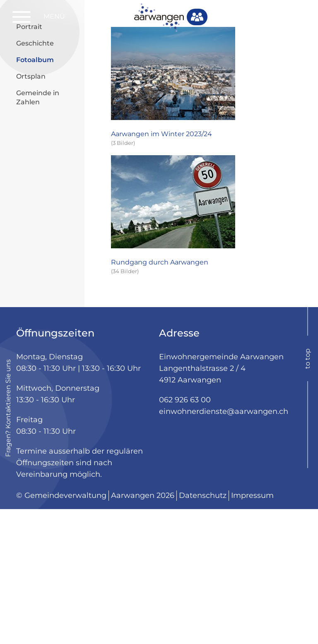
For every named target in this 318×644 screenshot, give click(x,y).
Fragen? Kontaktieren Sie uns (8, 543)
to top (307, 493)
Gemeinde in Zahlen (38, 232)
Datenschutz (203, 630)
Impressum (252, 630)
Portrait (29, 161)
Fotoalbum (47, 194)
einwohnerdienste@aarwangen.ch (224, 546)
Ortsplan (31, 211)
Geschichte (35, 178)
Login (277, 17)
